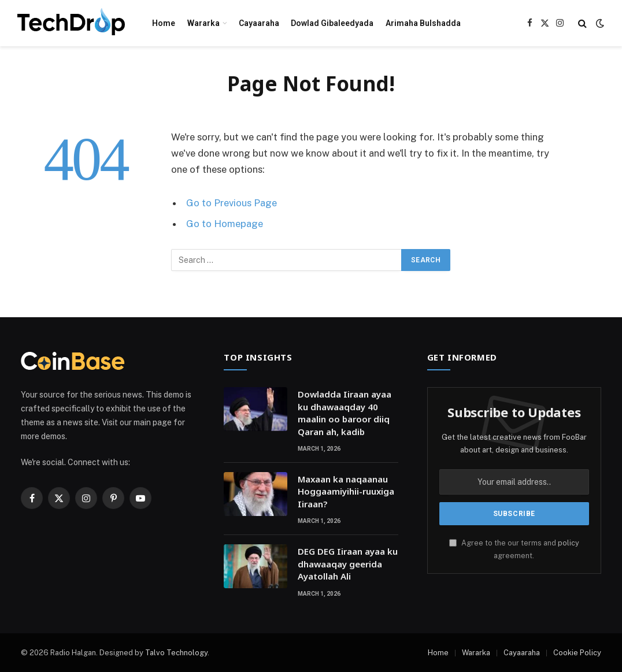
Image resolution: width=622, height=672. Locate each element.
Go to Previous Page (232, 203)
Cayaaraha (259, 23)
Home (164, 23)
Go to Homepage (225, 224)
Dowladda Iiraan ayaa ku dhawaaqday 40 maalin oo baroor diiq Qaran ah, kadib (345, 413)
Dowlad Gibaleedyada (332, 23)
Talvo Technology (176, 653)
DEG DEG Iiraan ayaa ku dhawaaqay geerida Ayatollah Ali (348, 564)
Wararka (203, 23)
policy (569, 543)
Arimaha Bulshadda (423, 23)
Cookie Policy (577, 653)
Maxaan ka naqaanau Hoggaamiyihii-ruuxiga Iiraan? (346, 491)
